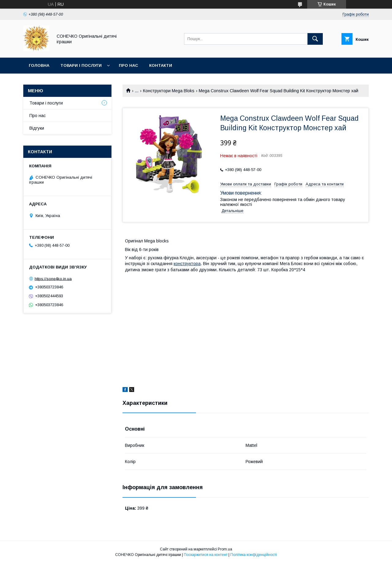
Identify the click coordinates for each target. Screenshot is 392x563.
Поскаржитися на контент (206, 555)
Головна (39, 65)
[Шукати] (315, 39)
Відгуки (37, 128)
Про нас (128, 65)
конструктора (187, 264)
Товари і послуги (81, 65)
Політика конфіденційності (254, 555)
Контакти (161, 65)
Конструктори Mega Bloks (169, 91)
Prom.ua (225, 549)
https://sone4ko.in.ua (53, 278)
